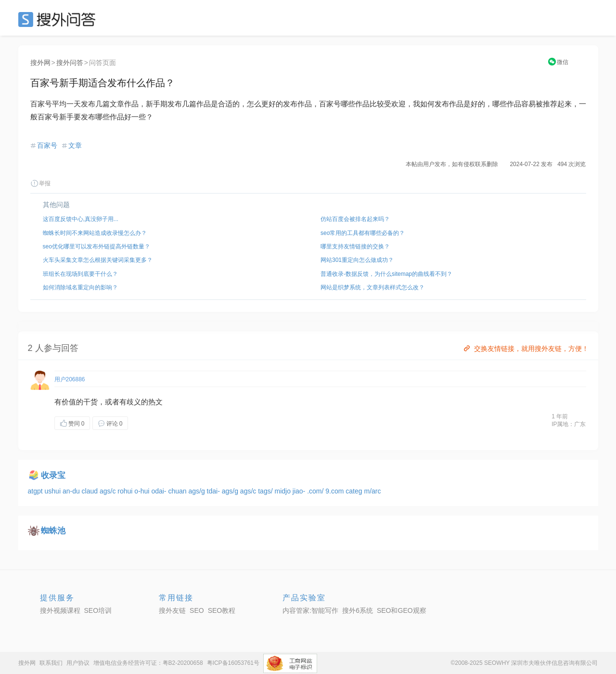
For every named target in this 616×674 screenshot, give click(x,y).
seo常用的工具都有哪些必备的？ (363, 233)
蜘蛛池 (53, 531)
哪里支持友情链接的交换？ (355, 246)
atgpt (36, 491)
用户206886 (70, 379)
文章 (75, 145)
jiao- (300, 491)
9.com (335, 491)
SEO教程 (222, 610)
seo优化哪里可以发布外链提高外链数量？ (96, 246)
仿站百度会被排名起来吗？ (355, 219)
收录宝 (53, 475)
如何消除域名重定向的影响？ (80, 287)
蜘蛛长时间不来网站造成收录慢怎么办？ (95, 233)
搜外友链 (172, 610)
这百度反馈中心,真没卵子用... (81, 219)
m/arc (372, 491)
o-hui (143, 491)
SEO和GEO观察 (402, 610)
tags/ (266, 491)
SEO (59, 19)
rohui (126, 491)
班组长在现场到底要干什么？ (80, 274)
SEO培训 (98, 610)
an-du (72, 491)
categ (355, 491)
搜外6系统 (358, 610)
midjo (283, 491)
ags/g (197, 491)
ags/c (109, 491)
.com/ (316, 491)
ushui (54, 491)
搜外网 (40, 63)
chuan (178, 491)
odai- (160, 491)
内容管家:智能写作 (310, 610)
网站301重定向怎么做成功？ (357, 260)
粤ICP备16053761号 (233, 663)
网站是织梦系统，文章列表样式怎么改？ (372, 287)
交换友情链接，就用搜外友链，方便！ (525, 349)
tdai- (214, 491)
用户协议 (78, 663)
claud (91, 491)
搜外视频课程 (60, 610)
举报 (40, 183)
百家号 (47, 145)
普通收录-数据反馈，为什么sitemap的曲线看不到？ (386, 274)
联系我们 (51, 663)
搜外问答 (70, 63)
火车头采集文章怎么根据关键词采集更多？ (98, 260)
